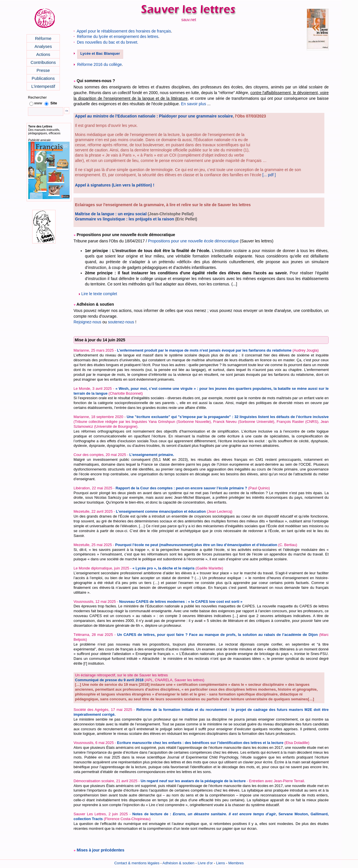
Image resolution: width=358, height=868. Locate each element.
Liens (220, 863)
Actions (43, 54)
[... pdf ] (269, 175)
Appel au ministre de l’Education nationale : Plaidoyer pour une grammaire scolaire (154, 116)
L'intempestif (43, 86)
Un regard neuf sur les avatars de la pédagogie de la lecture (193, 781)
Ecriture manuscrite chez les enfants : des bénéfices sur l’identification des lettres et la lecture (200, 743)
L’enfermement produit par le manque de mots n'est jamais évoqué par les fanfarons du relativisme (204, 350)
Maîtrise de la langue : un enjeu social (111, 214)
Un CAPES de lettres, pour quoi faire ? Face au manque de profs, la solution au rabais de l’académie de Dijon (217, 635)
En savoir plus (194, 104)
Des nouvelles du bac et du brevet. (108, 42)
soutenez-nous (121, 322)
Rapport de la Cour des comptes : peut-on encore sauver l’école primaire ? (181, 488)
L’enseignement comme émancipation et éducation (161, 511)
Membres (236, 863)
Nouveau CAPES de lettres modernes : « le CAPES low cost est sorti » (181, 602)
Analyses (43, 46)
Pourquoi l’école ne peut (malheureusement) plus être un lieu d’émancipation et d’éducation (196, 545)
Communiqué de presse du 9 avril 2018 (109, 680)
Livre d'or (205, 863)
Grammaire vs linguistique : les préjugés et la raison (125, 219)
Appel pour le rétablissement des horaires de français (124, 31)
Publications (43, 78)
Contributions (43, 62)
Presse (43, 70)
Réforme (43, 38)
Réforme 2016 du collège (99, 64)
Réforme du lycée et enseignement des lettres (118, 36)
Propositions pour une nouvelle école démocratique (193, 241)
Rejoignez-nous (87, 322)
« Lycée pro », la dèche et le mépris (164, 568)
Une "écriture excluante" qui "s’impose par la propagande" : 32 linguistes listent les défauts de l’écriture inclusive (228, 417)
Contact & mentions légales (137, 863)
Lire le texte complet (98, 294)
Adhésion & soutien (178, 863)
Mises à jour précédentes (100, 850)
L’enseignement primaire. (152, 455)
